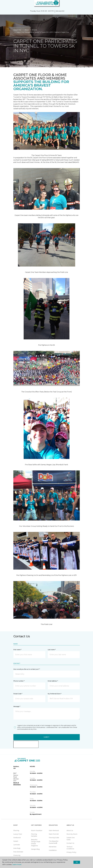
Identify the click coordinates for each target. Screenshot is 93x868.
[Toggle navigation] (3, 4)
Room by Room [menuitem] (72, 834)
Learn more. (17, 865)
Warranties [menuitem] (53, 847)
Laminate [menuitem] (17, 845)
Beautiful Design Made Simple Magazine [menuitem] (36, 843)
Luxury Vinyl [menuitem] (18, 834)
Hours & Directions (17, 784)
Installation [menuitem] (53, 850)
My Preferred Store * (55, 694)
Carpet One (17, 30)
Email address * (53, 681)
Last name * (52, 650)
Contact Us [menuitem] (70, 843)
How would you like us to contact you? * (27, 669)
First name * (17, 650)
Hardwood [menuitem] (17, 838)
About (27, 30)
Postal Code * (18, 694)
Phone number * (19, 681)
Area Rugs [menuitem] (17, 848)
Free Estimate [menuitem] (18, 852)
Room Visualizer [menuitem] (37, 831)
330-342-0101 (60, 11)
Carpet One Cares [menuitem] (71, 839)
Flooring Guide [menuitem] (54, 838)
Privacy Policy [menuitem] (71, 852)
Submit (46, 737)
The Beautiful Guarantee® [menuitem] (54, 842)
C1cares (34, 30)
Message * (17, 706)
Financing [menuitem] (17, 855)
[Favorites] (88, 4)
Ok (77, 862)
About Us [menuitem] (70, 831)
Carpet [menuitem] (16, 841)
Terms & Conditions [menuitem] (70, 848)
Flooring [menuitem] (16, 831)
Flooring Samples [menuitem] (34, 835)
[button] (86, 4)
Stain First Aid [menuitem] (54, 834)
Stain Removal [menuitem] (54, 831)
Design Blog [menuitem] (35, 849)
